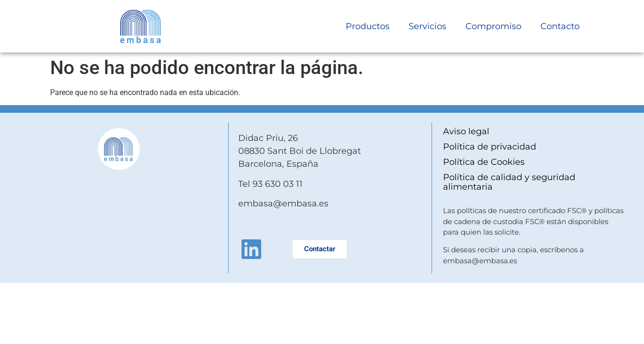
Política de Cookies (484, 162)
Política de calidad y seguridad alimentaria (509, 182)
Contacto (560, 26)
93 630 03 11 (278, 184)
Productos (368, 26)
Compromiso (493, 26)
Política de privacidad (490, 147)
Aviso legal (466, 131)
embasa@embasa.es (283, 204)
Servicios (428, 26)
